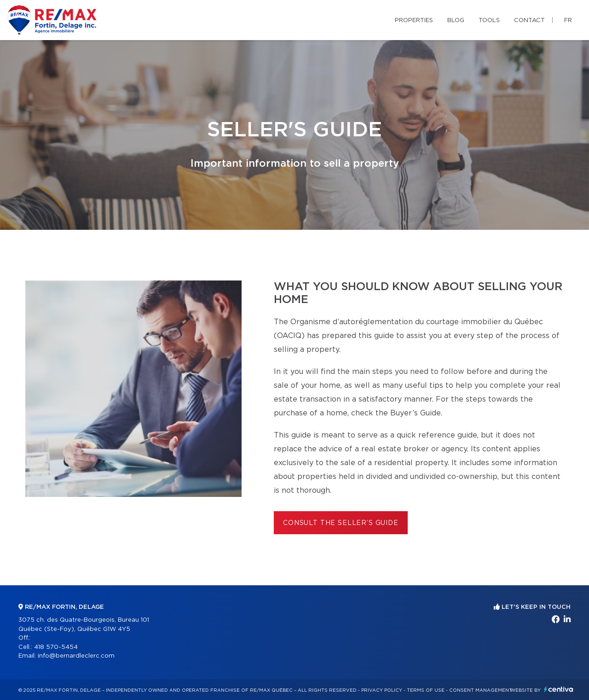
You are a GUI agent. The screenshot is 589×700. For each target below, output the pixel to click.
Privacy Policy (382, 690)
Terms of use (426, 690)
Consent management (481, 690)
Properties (414, 20)
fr (568, 20)
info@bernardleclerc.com (76, 656)
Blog (456, 20)
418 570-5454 (56, 647)
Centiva (559, 689)
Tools (489, 20)
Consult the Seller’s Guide (341, 523)
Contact (529, 20)
